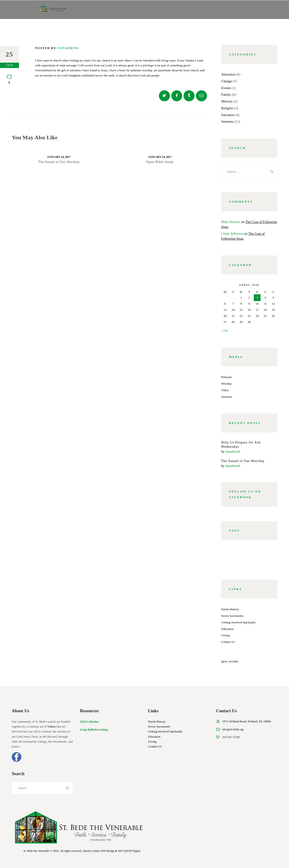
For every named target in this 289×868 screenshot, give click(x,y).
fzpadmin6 (233, 451)
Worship (226, 384)
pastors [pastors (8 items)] (259, 556)
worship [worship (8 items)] (231, 562)
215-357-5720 (231, 737)
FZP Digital (134, 851)
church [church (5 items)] (231, 551)
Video (225, 390)
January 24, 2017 (59, 157)
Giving (225, 635)
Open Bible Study (160, 162)
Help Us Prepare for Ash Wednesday (241, 444)
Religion (227, 108)
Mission (227, 101)
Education (227, 629)
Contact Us (228, 642)
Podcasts (227, 377)
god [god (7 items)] (227, 556)
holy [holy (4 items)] (242, 556)
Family (226, 95)
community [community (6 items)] (254, 551)
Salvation (228, 115)
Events (226, 88)
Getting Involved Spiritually (238, 622)
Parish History (230, 609)
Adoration (228, 74)
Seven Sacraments (232, 616)
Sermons (227, 121)
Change (227, 81)
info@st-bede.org (233, 729)
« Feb (224, 331)
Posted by (57, 48)
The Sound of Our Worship (59, 162)
